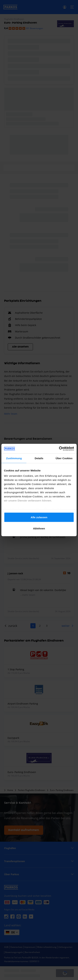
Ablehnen (39, 528)
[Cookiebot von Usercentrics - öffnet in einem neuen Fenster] (59, 449)
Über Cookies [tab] (64, 458)
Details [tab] (39, 458)
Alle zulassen (39, 517)
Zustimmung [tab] (14, 458)
